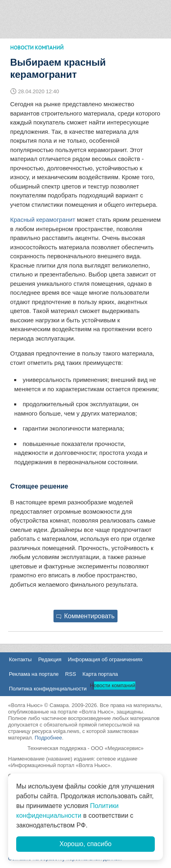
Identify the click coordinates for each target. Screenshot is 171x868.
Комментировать (85, 616)
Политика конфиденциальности (48, 689)
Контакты (20, 659)
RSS (71, 674)
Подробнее (48, 738)
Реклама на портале (34, 674)
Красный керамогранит (43, 220)
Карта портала (100, 674)
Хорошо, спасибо (85, 844)
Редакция (50, 659)
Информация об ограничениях (105, 659)
